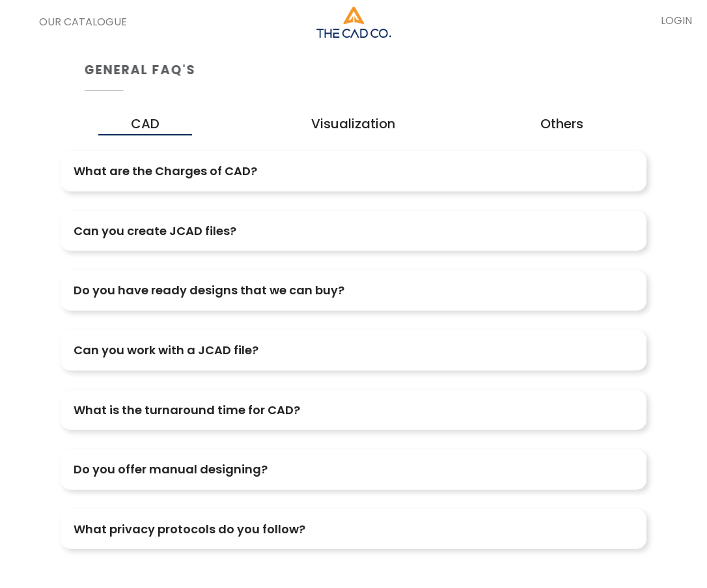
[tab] (353, 171)
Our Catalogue (83, 22)
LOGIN (676, 21)
